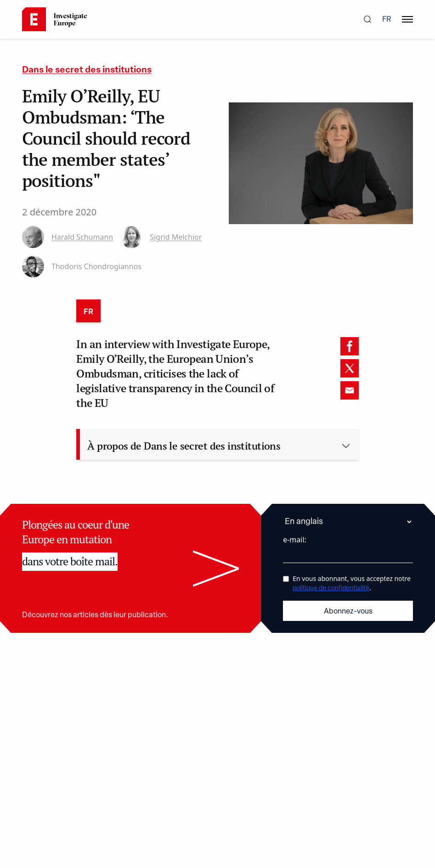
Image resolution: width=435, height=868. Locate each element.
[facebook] (350, 346)
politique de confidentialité (331, 589)
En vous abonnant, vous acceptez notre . (352, 583)
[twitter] (350, 368)
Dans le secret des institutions (87, 70)
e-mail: (295, 540)
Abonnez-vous (348, 612)
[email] (350, 390)
